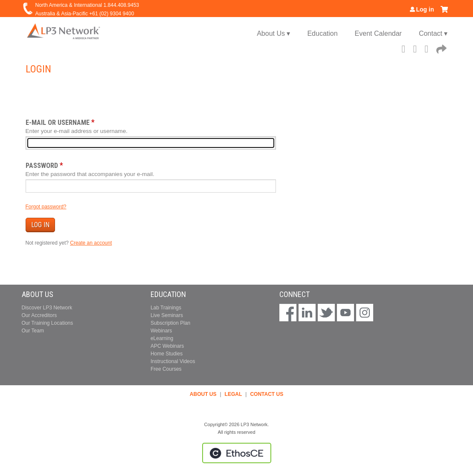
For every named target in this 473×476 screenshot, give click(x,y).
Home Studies (167, 354)
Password (42, 166)
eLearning (162, 338)
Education (322, 33)
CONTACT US (267, 394)
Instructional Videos (173, 361)
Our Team (33, 331)
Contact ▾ (433, 33)
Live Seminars (167, 315)
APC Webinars (167, 346)
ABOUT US (203, 394)
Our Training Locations (48, 323)
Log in (425, 9)
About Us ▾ (273, 33)
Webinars (161, 331)
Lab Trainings (166, 308)
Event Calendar (378, 33)
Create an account (91, 243)
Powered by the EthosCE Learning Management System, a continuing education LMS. (237, 453)
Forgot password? (46, 207)
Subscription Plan (170, 323)
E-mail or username (58, 123)
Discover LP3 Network (47, 308)
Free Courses (166, 369)
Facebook (406, 48)
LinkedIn (429, 48)
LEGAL (234, 394)
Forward (441, 48)
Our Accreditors (39, 315)
